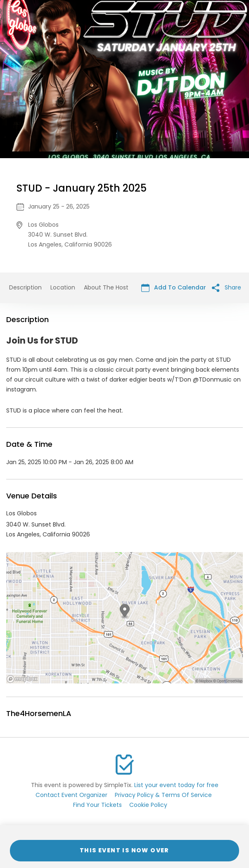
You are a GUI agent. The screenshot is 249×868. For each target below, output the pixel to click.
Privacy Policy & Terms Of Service (163, 795)
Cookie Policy (148, 805)
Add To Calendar (174, 288)
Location (63, 287)
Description (25, 287)
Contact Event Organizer (71, 795)
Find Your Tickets (97, 805)
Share (226, 288)
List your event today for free (176, 785)
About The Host (106, 287)
